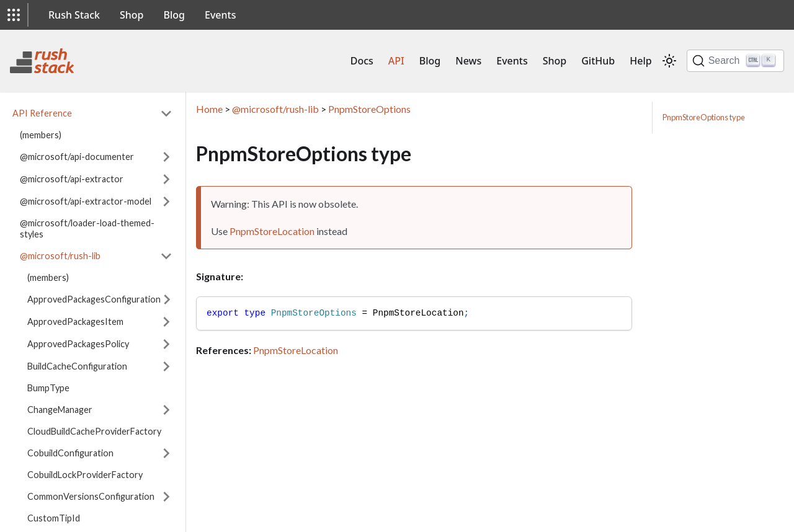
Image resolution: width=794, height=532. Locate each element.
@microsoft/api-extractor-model (86, 201)
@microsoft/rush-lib (60, 256)
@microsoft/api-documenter (77, 157)
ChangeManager (60, 410)
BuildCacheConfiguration (77, 366)
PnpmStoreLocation (272, 231)
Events (220, 15)
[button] (14, 15)
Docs (362, 61)
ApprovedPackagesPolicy (78, 344)
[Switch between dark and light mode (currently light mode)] (669, 61)
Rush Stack (74, 15)
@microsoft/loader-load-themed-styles (87, 228)
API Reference (42, 113)
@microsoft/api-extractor (72, 179)
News (468, 61)
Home (209, 109)
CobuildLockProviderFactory (85, 475)
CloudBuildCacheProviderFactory (94, 431)
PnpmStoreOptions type (704, 117)
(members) (41, 135)
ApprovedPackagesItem (75, 321)
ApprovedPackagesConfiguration (94, 299)
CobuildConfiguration (70, 453)
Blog (174, 15)
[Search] (735, 61)
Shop (132, 15)
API (396, 61)
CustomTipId (54, 518)
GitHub (598, 61)
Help (640, 61)
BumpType (48, 388)
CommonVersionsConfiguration (91, 496)
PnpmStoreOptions (369, 109)
